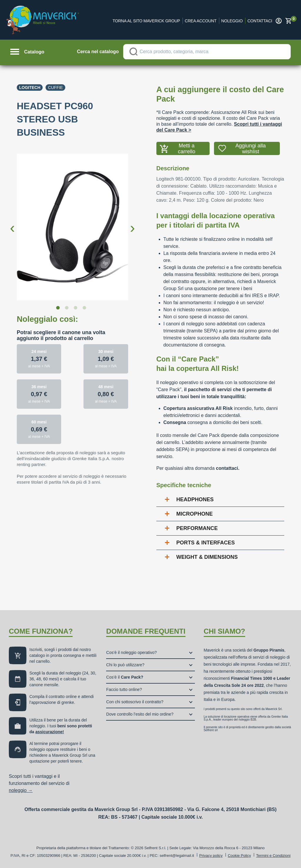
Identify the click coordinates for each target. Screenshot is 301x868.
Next (133, 223)
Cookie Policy (239, 856)
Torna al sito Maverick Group (146, 21)
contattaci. (228, 468)
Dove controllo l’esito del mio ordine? (140, 714)
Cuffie (55, 88)
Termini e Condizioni (273, 856)
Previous (12, 223)
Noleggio (232, 21)
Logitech (30, 88)
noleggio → (21, 790)
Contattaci (260, 21)
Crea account (201, 21)
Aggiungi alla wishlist (251, 149)
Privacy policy (211, 856)
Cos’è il (125, 677)
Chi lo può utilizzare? (125, 665)
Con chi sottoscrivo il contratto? (135, 702)
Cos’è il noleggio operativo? (131, 652)
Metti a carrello (187, 149)
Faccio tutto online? (124, 689)
